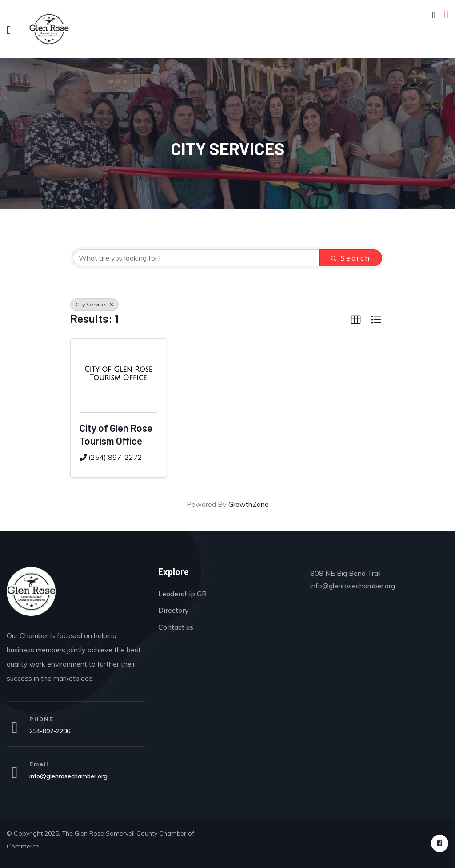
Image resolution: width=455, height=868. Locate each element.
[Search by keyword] (196, 258)
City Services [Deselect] (94, 304)
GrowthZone (249, 504)
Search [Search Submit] (351, 258)
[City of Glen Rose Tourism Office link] (118, 374)
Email (39, 764)
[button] (356, 320)
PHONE (42, 719)
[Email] (15, 772)
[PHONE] (15, 727)
